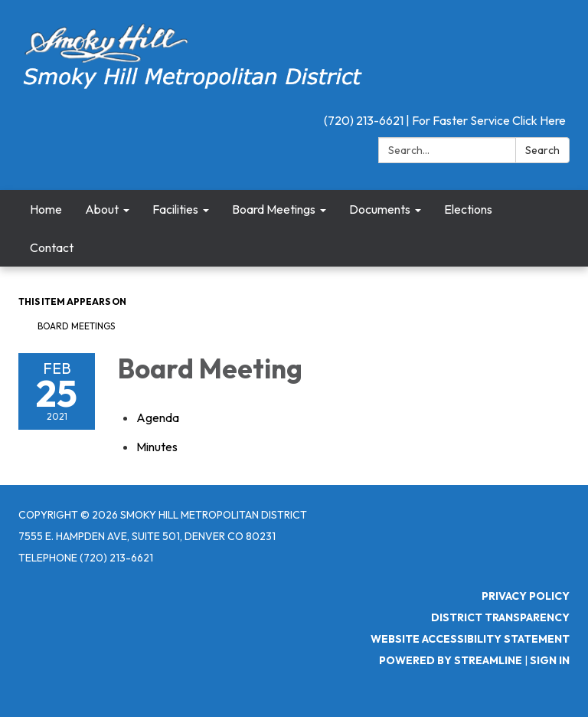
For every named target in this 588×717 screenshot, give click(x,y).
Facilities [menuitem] (175, 209)
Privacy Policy (526, 596)
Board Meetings (76, 326)
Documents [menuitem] (380, 209)
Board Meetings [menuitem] (274, 209)
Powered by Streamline (451, 660)
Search (542, 150)
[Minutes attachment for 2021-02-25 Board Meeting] (157, 447)
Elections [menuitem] (468, 209)
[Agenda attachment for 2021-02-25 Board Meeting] (158, 417)
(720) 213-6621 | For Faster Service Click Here (445, 120)
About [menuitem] (102, 209)
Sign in (550, 660)
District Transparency (500, 617)
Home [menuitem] (46, 209)
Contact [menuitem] (52, 247)
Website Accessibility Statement (470, 639)
